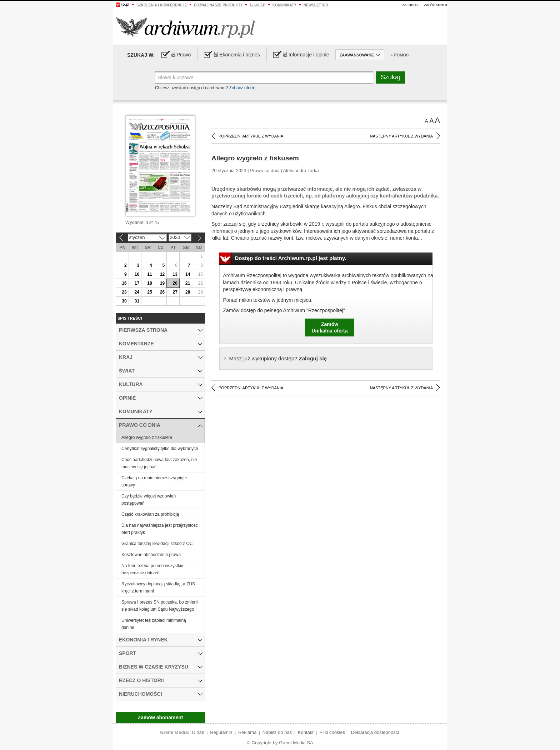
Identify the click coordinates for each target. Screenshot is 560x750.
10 (137, 274)
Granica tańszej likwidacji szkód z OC (157, 544)
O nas (198, 732)
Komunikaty (284, 5)
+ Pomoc (400, 55)
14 (188, 274)
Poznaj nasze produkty (218, 5)
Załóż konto (436, 5)
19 (162, 283)
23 (124, 292)
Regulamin (221, 732)
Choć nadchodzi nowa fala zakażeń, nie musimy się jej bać (159, 463)
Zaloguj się (278, 358)
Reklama (247, 732)
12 (162, 274)
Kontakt (306, 732)
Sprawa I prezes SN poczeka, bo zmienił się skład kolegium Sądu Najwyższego (160, 606)
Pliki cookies (332, 732)
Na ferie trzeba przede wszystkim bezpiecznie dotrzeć (153, 569)
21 (188, 283)
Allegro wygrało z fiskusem (147, 437)
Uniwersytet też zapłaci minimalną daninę (154, 624)
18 (149, 283)
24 (137, 292)
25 (149, 292)
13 (175, 274)
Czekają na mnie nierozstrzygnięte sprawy (154, 481)
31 (137, 301)
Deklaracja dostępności (375, 732)
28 (188, 292)
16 (124, 283)
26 (162, 292)
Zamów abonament (161, 717)
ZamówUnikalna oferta (329, 327)
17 (137, 283)
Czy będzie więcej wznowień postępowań (149, 500)
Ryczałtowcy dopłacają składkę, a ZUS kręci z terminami (158, 587)
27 (175, 292)
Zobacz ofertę (242, 88)
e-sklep (257, 5)
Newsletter (316, 5)
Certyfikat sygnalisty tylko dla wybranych (160, 449)
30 (124, 301)
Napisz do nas (277, 732)
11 (149, 274)
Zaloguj (410, 5)
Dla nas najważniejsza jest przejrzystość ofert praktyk (160, 529)
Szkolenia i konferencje (162, 5)
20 (175, 283)
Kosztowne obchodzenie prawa (151, 555)
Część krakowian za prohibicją (150, 514)
